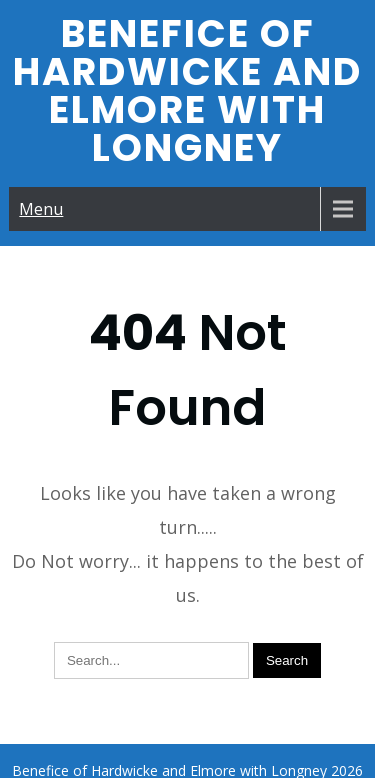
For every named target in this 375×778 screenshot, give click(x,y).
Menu (41, 209)
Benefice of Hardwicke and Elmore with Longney (187, 90)
